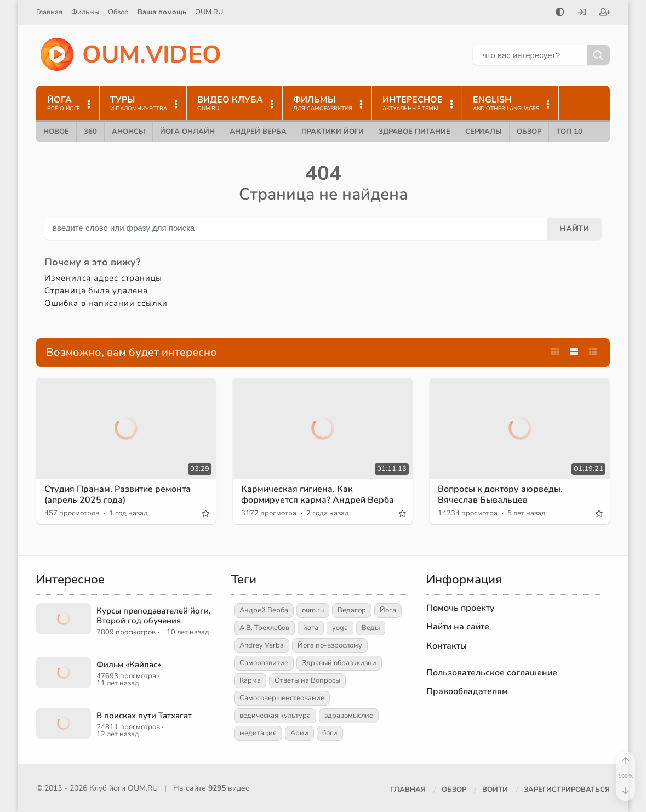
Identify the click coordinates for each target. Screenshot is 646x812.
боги (330, 733)
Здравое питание (415, 132)
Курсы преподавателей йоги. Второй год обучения (154, 616)
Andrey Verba (262, 645)
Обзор (118, 12)
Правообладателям (467, 691)
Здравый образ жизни (339, 663)
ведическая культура (275, 716)
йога (311, 628)
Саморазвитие (264, 663)
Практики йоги (333, 132)
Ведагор (352, 610)
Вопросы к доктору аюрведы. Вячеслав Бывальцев (500, 494)
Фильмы (85, 12)
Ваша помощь (162, 12)
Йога (388, 610)
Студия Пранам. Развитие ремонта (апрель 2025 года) (118, 494)
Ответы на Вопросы (307, 680)
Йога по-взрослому (330, 645)
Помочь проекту (461, 608)
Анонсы (128, 132)
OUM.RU (209, 12)
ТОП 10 (569, 132)
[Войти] (582, 13)
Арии (299, 733)
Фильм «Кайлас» (129, 665)
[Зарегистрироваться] (605, 13)
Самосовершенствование (282, 698)
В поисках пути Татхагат (144, 716)
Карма (250, 680)
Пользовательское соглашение (492, 673)
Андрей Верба (258, 132)
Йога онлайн (187, 132)
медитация (258, 733)
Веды (371, 628)
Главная (49, 12)
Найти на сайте (458, 627)
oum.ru (313, 610)
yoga (340, 628)
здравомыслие (349, 716)
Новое (56, 132)
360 (90, 132)
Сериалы (484, 132)
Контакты (447, 646)
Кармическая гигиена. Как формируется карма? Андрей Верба (318, 494)
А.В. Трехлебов (264, 628)
